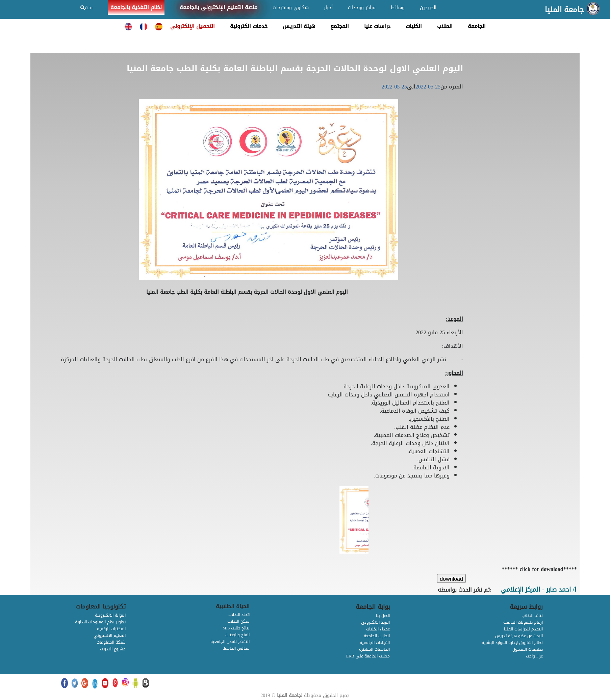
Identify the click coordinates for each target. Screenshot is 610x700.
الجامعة (477, 26)
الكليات (414, 26)
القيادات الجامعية (375, 643)
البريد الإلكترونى (375, 622)
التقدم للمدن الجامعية (230, 642)
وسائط (398, 8)
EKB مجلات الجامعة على (368, 656)
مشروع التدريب (113, 649)
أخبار (328, 8)
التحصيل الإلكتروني (193, 26)
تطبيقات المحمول (528, 649)
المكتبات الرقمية (111, 629)
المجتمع (340, 26)
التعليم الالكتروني (110, 636)
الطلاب (445, 26)
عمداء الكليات (378, 629)
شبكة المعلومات (111, 642)
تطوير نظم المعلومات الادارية (100, 622)
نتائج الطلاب (532, 616)
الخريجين (428, 8)
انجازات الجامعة (377, 636)
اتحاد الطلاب (239, 615)
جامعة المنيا (564, 10)
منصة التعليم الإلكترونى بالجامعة (219, 7)
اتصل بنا (383, 616)
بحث (86, 8)
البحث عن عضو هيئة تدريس (519, 636)
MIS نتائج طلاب (236, 628)
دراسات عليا (377, 26)
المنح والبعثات (237, 635)
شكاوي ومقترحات (291, 8)
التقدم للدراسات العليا (523, 629)
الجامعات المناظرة (374, 649)
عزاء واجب (534, 656)
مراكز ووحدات (362, 8)
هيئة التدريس (299, 26)
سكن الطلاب (238, 621)
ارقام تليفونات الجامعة (523, 622)
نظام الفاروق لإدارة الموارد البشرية (512, 643)
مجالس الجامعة (236, 648)
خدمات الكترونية (249, 26)
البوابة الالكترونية (110, 615)
